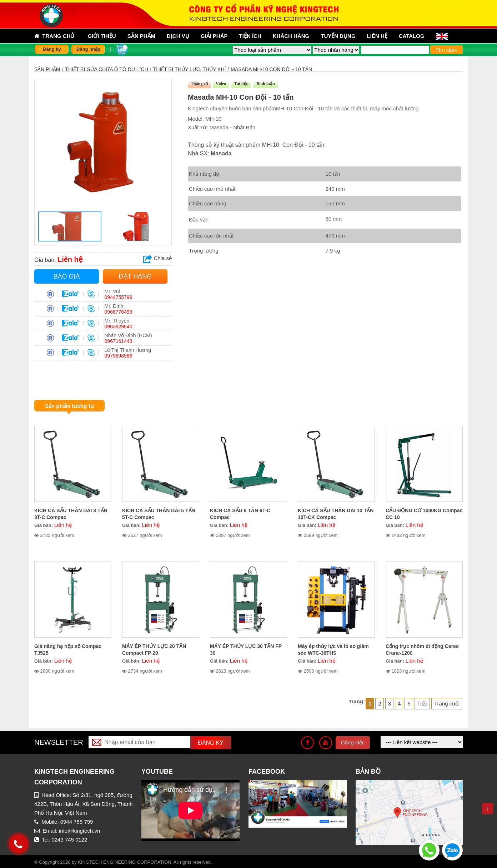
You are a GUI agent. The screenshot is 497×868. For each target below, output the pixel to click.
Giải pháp (214, 36)
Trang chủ (54, 36)
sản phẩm (141, 36)
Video (221, 84)
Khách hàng (291, 36)
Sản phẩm (47, 69)
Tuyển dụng (338, 36)
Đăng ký (52, 49)
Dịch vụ (178, 36)
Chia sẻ (157, 258)
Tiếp (422, 704)
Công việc (353, 742)
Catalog (412, 36)
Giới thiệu (102, 36)
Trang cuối (447, 704)
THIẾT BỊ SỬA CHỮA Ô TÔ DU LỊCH (106, 69)
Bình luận (265, 84)
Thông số (199, 84)
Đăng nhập (88, 49)
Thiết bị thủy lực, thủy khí (190, 69)
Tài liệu (242, 84)
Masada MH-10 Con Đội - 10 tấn (271, 69)
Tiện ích (250, 36)
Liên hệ (377, 36)
